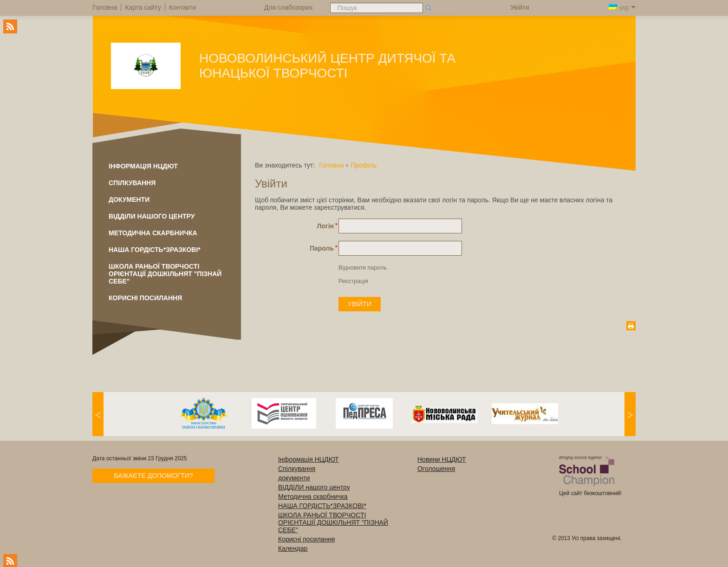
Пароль (322, 248)
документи (129, 200)
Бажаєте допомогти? (153, 476)
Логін (325, 226)
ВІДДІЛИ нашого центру (152, 216)
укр (622, 7)
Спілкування (132, 183)
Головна (331, 165)
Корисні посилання (145, 298)
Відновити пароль (363, 268)
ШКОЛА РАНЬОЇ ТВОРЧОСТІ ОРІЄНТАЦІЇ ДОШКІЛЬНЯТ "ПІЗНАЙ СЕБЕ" (165, 274)
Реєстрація (353, 281)
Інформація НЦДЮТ (143, 166)
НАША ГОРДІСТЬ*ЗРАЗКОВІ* (155, 250)
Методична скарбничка (153, 233)
